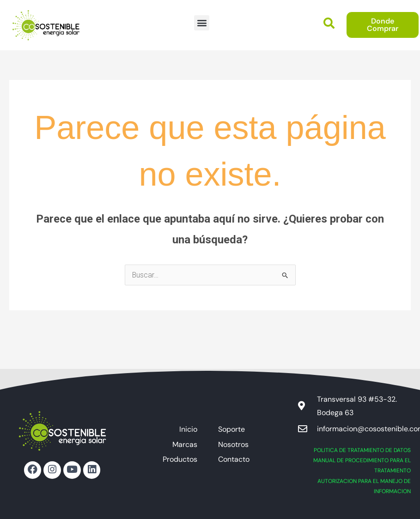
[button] (202, 23)
